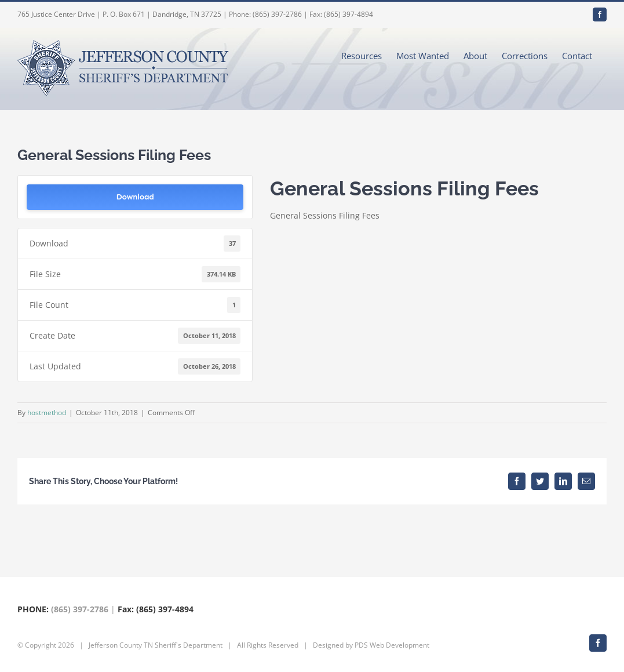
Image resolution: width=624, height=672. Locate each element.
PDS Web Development (392, 645)
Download (135, 197)
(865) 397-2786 (80, 609)
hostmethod (47, 413)
